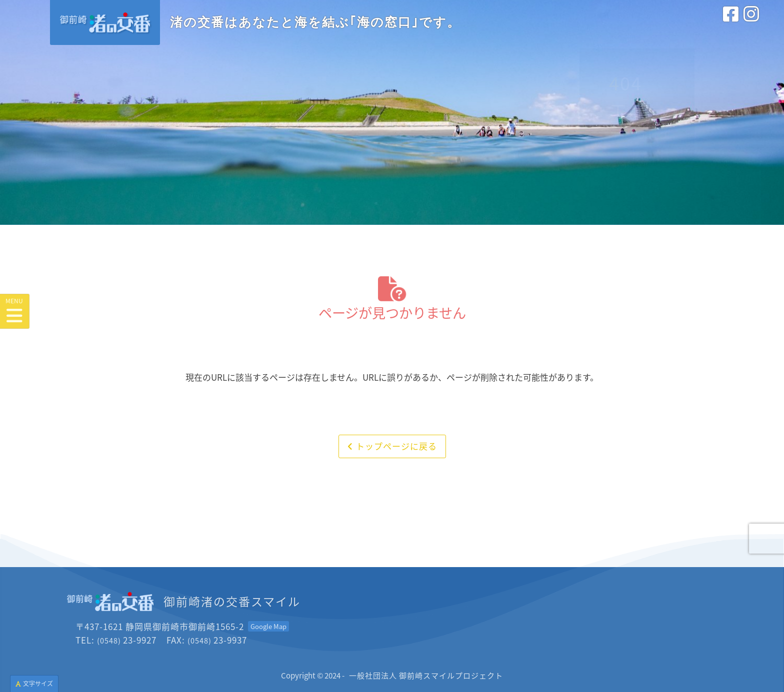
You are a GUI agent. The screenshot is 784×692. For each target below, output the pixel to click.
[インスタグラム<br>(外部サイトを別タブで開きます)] (751, 24)
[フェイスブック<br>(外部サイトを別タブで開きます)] (731, 24)
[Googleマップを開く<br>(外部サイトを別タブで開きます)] (268, 626)
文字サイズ (34, 683)
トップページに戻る (392, 446)
